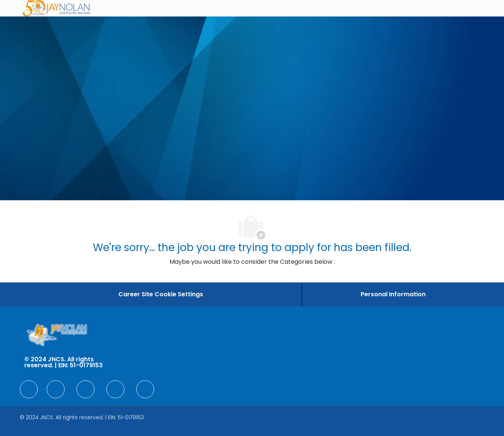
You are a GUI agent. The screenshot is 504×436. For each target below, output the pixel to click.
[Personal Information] (393, 294)
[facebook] (29, 389)
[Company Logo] (56, 8)
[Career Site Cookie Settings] (161, 294)
